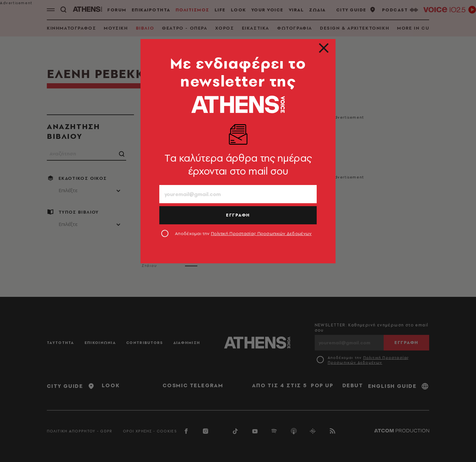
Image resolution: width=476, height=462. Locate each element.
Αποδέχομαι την (243, 233)
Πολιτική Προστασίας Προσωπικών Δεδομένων (261, 233)
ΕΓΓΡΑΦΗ (238, 215)
